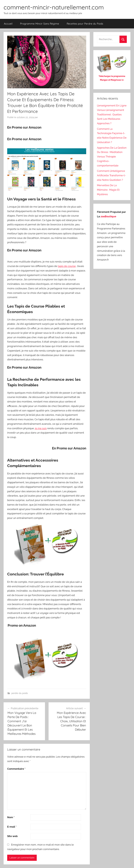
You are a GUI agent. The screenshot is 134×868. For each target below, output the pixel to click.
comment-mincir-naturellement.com (54, 7)
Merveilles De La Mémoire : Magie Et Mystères (108, 190)
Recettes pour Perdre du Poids (85, 24)
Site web (12, 836)
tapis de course (67, 266)
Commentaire (16, 769)
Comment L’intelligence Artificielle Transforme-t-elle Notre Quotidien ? (111, 175)
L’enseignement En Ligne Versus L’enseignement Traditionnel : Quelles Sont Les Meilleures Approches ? (112, 114)
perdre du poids (20, 693)
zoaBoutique (108, 216)
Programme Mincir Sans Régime (40, 24)
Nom (11, 817)
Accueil (8, 24)
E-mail (12, 827)
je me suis (41, 428)
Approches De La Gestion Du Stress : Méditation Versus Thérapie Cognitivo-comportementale (112, 157)
